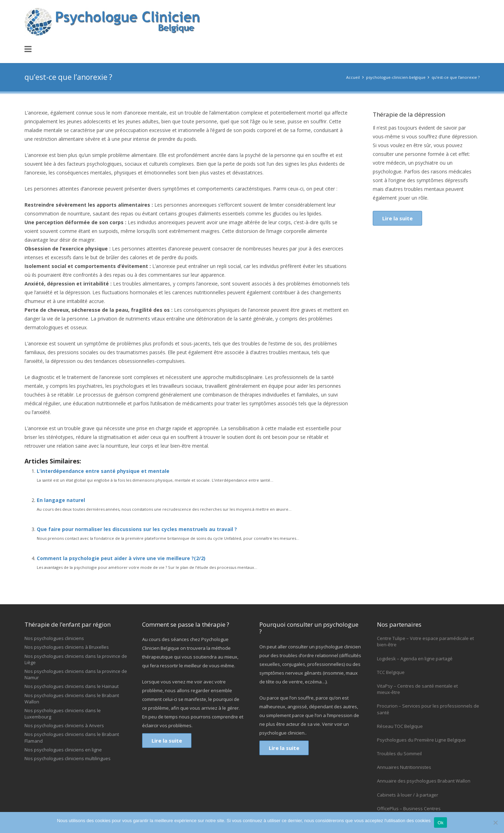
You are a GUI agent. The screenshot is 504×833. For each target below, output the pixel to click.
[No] (495, 822)
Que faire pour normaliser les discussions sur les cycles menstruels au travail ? (137, 529)
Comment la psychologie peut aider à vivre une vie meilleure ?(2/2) (121, 558)
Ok (440, 823)
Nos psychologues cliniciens (54, 638)
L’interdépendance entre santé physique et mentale (103, 471)
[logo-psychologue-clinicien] (114, 22)
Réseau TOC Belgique (400, 726)
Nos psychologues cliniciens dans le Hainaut (72, 686)
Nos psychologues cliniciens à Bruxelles (67, 647)
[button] (28, 49)
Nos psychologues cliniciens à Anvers (64, 725)
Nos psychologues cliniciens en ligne (63, 750)
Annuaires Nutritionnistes (404, 767)
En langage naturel (61, 500)
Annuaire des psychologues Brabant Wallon (424, 781)
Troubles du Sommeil (399, 753)
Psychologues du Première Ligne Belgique (421, 740)
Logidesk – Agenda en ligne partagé (415, 659)
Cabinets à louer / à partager (408, 795)
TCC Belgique (391, 672)
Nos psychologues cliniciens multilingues (68, 758)
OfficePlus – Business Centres (409, 808)
